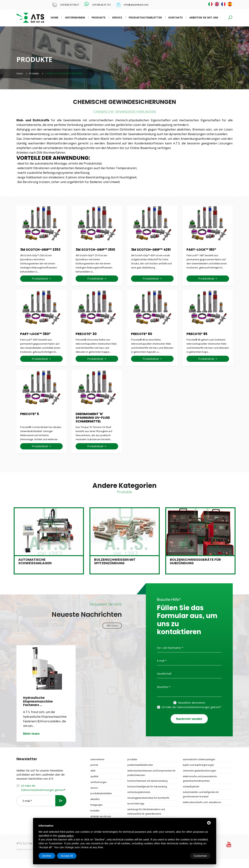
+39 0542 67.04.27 (69, 5)
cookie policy (66, 836)
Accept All (201, 856)
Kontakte (176, 17)
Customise (49, 856)
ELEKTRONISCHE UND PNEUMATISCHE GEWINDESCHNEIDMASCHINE (200, 779)
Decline (181, 856)
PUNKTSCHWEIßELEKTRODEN (140, 765)
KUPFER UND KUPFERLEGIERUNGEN (198, 765)
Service (117, 17)
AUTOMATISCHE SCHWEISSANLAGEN (199, 760)
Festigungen (96, 805)
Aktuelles (95, 799)
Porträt (94, 765)
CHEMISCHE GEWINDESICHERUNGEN (199, 771)
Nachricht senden (189, 718)
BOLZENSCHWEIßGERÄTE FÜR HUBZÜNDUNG (147, 787)
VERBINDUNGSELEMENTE (139, 792)
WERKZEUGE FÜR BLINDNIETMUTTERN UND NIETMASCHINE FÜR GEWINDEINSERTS (146, 812)
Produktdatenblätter (145, 17)
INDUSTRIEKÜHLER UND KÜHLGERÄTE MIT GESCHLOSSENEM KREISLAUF (201, 795)
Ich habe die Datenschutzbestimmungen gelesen (191, 707)
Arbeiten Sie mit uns (204, 17)
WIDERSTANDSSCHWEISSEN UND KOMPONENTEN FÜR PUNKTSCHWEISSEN (151, 773)
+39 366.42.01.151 (101, 5)
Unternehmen (75, 17)
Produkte (99, 17)
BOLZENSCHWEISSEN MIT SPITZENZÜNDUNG (147, 781)
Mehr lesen (31, 734)
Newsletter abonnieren (192, 703)
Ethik (93, 771)
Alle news (112, 626)
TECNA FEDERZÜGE (136, 804)
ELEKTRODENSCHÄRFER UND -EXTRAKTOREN (202, 802)
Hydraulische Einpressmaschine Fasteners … (38, 702)
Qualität (94, 777)
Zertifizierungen (99, 782)
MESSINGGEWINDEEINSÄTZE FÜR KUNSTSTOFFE (148, 798)
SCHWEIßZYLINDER (191, 787)
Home (55, 17)
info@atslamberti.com (136, 5)
